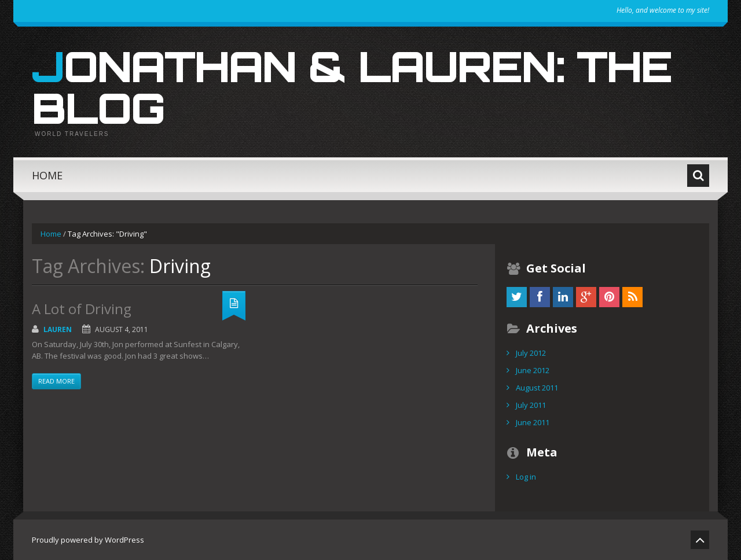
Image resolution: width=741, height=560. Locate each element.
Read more (56, 381)
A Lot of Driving (82, 309)
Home (47, 175)
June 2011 (533, 422)
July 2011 (531, 405)
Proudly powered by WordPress (88, 540)
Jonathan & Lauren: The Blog (352, 87)
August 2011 (537, 388)
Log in (526, 477)
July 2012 (531, 353)
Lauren (58, 329)
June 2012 (533, 370)
